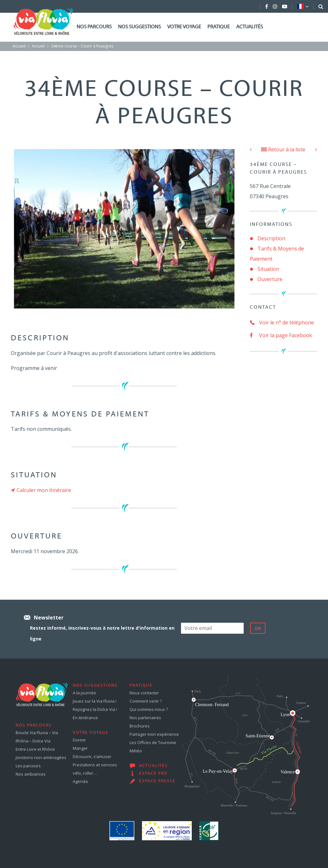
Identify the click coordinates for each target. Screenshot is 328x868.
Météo (136, 751)
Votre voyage (184, 27)
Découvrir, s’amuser (92, 756)
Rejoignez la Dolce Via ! (95, 709)
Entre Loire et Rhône (35, 749)
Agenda (80, 781)
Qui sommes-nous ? (149, 709)
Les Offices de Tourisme (153, 742)
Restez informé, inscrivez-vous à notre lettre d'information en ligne (102, 633)
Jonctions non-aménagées (41, 757)
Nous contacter (144, 693)
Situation (268, 269)
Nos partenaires (145, 718)
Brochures (140, 726)
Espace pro (153, 774)
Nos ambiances (31, 774)
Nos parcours (94, 27)
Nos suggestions (139, 27)
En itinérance (85, 718)
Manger (80, 748)
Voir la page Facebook (281, 335)
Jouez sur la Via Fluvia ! (95, 701)
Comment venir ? (146, 701)
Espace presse (157, 781)
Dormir (79, 740)
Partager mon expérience (154, 734)
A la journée (84, 693)
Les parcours (28, 766)
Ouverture (270, 279)
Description (271, 238)
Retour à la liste (283, 149)
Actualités (250, 27)
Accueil (19, 46)
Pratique (219, 27)
